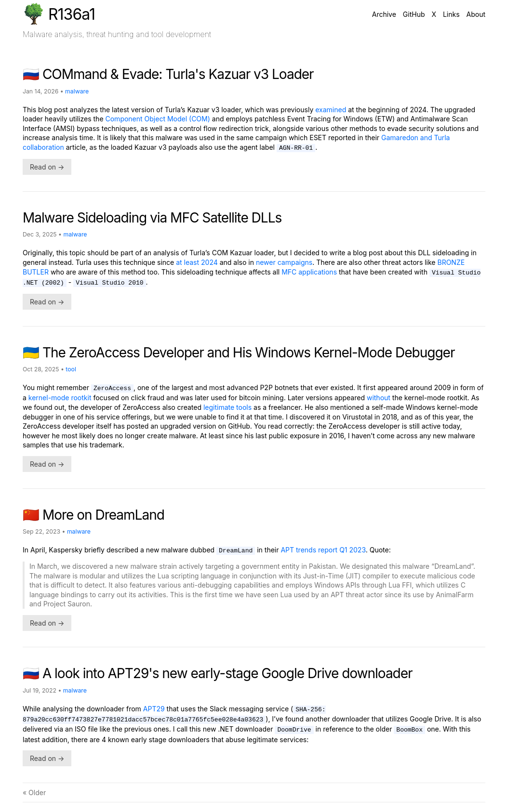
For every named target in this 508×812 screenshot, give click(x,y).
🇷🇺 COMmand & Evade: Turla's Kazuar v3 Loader (168, 74)
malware (77, 91)
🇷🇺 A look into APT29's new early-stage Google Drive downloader (218, 673)
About (476, 14)
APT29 (154, 709)
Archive (384, 14)
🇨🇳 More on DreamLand (94, 515)
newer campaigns (284, 262)
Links (451, 14)
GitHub (414, 14)
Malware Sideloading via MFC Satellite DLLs (152, 218)
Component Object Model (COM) (158, 119)
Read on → (47, 167)
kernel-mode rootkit (60, 398)
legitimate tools (227, 407)
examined (331, 110)
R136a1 (59, 13)
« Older (34, 792)
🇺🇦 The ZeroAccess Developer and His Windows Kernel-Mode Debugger (239, 353)
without (379, 398)
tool (71, 369)
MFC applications (309, 272)
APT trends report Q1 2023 (323, 550)
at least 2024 (197, 262)
